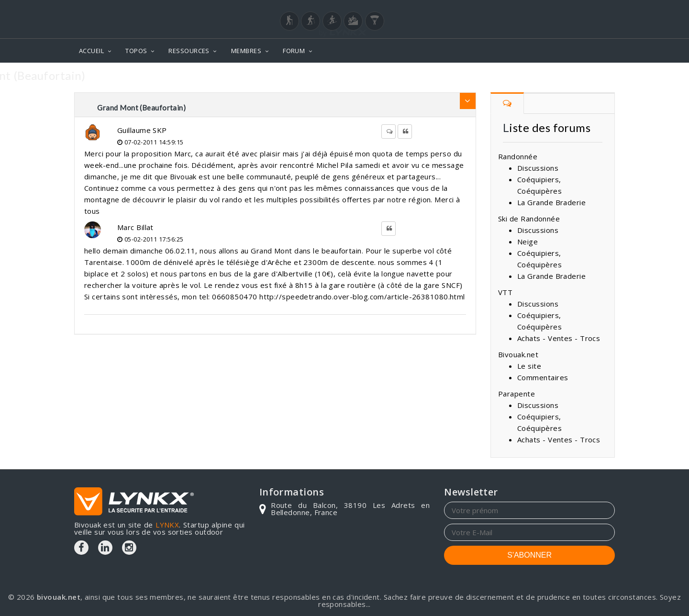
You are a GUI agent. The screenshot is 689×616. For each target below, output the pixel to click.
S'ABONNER (529, 555)
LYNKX (167, 525)
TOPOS (136, 51)
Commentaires (543, 377)
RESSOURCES (189, 51)
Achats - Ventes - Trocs (559, 338)
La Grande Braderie (551, 202)
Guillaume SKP (142, 130)
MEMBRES (246, 51)
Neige (528, 242)
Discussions (538, 168)
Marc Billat (135, 227)
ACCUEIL (91, 51)
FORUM (294, 51)
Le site (529, 366)
